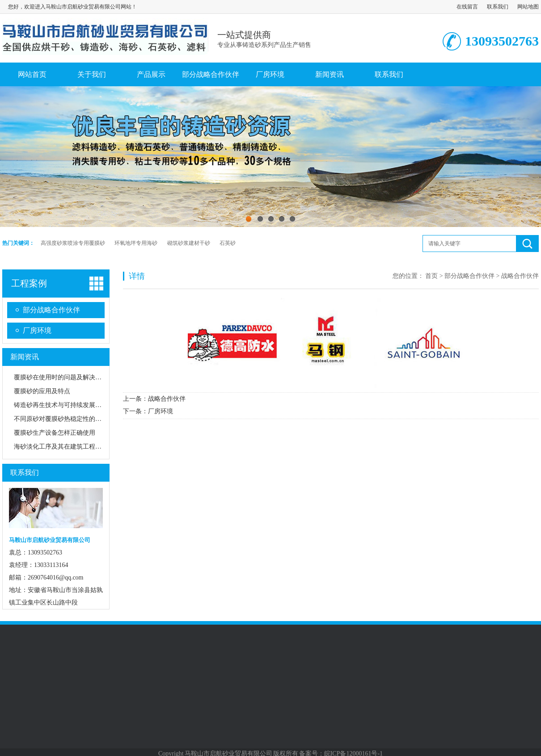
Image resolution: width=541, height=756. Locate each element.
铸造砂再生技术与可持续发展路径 (61, 405)
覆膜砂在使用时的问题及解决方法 (61, 377)
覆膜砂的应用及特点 (42, 391)
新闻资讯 (330, 74)
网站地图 (528, 7)
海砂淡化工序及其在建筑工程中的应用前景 (73, 447)
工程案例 (29, 283)
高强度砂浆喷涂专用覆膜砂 (73, 243)
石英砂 (228, 243)
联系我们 (498, 7)
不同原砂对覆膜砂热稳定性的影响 (61, 419)
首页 (431, 276)
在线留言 (467, 7)
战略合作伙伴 (167, 399)
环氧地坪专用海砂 (136, 243)
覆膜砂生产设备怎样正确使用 (55, 433)
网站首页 (32, 74)
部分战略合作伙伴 (211, 74)
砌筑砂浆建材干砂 (189, 243)
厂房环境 (270, 74)
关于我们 (92, 74)
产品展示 (151, 74)
